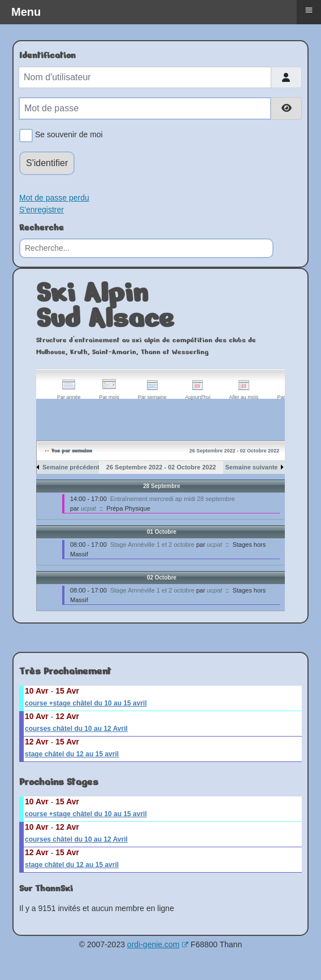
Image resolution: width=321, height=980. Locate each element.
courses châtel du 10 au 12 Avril (76, 729)
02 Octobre (162, 578)
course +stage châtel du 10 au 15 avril (86, 703)
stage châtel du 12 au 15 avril (72, 754)
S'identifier (47, 163)
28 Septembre (162, 486)
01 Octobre (162, 532)
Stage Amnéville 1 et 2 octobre (152, 545)
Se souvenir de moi (67, 136)
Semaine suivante (252, 467)
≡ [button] (309, 10)
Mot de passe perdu (54, 198)
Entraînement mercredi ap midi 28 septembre (173, 499)
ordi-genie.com (158, 944)
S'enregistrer (42, 210)
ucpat (88, 508)
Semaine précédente (73, 467)
